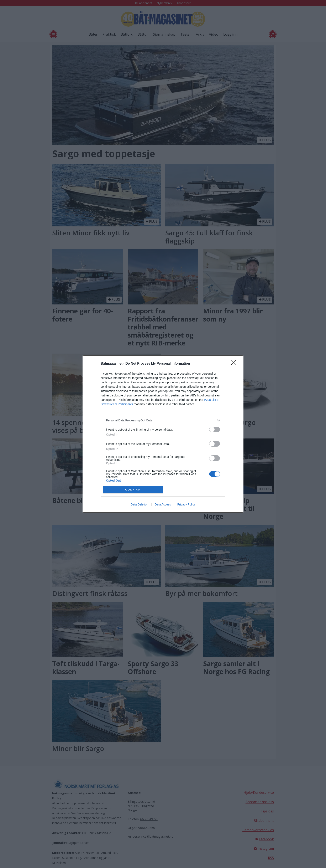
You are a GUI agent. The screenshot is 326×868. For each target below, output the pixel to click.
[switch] (215, 429)
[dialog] (163, 434)
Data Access (163, 504)
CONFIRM (133, 490)
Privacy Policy (186, 504)
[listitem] (163, 420)
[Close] (235, 364)
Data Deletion (139, 504)
